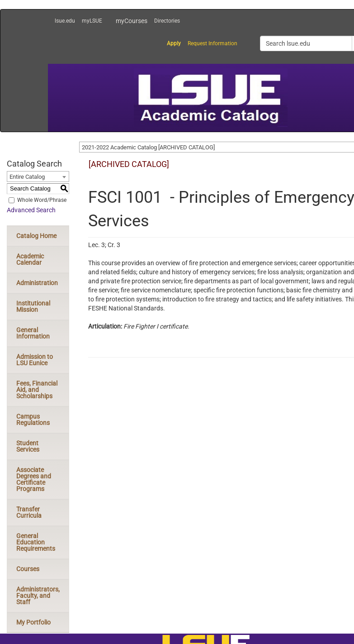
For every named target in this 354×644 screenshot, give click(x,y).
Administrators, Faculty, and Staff (38, 596)
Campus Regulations (33, 420)
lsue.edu (65, 21)
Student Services (28, 446)
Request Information (212, 43)
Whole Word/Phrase (42, 200)
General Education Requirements (36, 542)
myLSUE (92, 21)
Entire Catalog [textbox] (27, 177)
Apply (174, 43)
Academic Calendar (30, 259)
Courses (28, 569)
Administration (37, 283)
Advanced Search (31, 210)
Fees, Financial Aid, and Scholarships (37, 390)
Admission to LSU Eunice (35, 360)
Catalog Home (36, 236)
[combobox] (38, 177)
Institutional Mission (33, 306)
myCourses (132, 21)
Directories (167, 21)
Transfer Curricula (29, 512)
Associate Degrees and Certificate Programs (34, 479)
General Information (33, 333)
